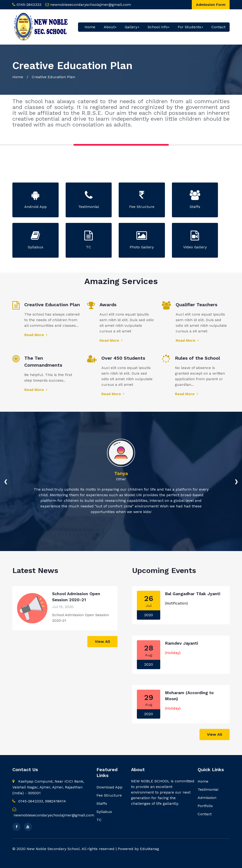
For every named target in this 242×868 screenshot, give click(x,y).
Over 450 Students (123, 358)
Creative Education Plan (52, 305)
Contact (218, 27)
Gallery (131, 27)
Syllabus (104, 812)
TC (99, 820)
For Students (189, 27)
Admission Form (211, 5)
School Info (158, 27)
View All (102, 641)
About (109, 27)
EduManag (149, 849)
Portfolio (205, 806)
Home (90, 27)
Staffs (102, 803)
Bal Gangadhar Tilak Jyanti (193, 594)
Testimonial (208, 789)
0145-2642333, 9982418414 (39, 801)
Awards (108, 305)
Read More (36, 335)
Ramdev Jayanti (181, 643)
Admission (207, 798)
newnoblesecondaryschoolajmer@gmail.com (91, 5)
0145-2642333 (29, 5)
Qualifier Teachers (196, 305)
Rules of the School (198, 358)
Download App (109, 787)
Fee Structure (109, 795)
